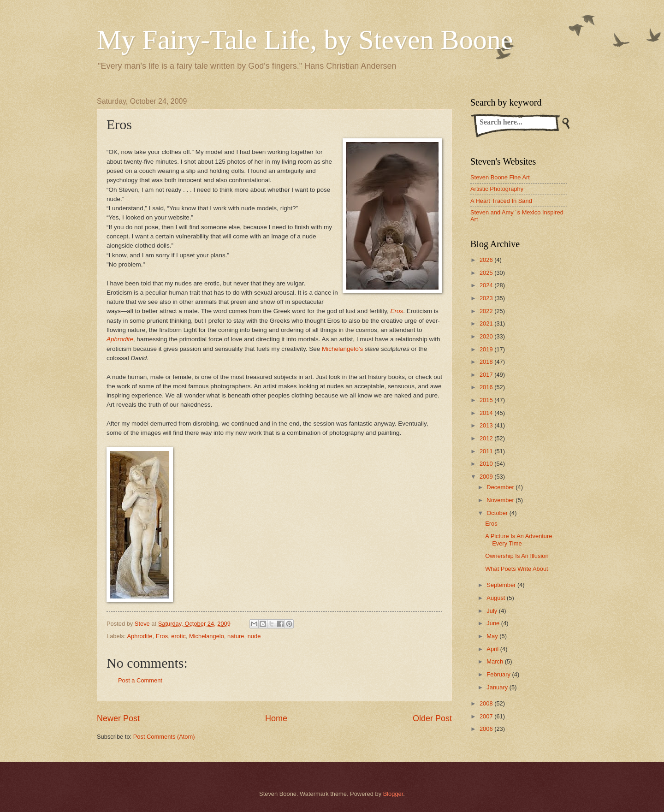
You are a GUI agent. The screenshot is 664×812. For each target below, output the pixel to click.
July (492, 611)
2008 (487, 703)
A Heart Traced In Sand (501, 201)
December (501, 487)
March (495, 661)
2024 (487, 285)
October (498, 513)
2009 (487, 477)
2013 (487, 425)
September (502, 585)
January (498, 687)
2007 (487, 716)
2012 (487, 438)
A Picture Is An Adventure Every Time (519, 539)
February (499, 674)
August (497, 598)
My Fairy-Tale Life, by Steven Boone (305, 40)
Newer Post (118, 718)
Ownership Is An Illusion (517, 556)
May (493, 636)
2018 (487, 362)
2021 (487, 323)
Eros (397, 311)
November (501, 500)
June (494, 623)
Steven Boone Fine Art (500, 177)
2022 (487, 311)
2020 (487, 336)
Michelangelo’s (342, 349)
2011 (487, 451)
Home (276, 718)
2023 (487, 298)
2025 (487, 273)
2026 (487, 260)
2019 (487, 349)
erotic (178, 636)
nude (254, 636)
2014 (487, 413)
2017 (487, 375)
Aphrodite (120, 339)
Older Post (432, 718)
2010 (487, 464)
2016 (487, 387)
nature (236, 636)
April (493, 649)
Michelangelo (207, 636)
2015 (487, 400)
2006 (487, 729)
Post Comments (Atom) (164, 737)
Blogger (393, 794)
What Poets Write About (516, 569)
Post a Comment (140, 680)
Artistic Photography (497, 189)
